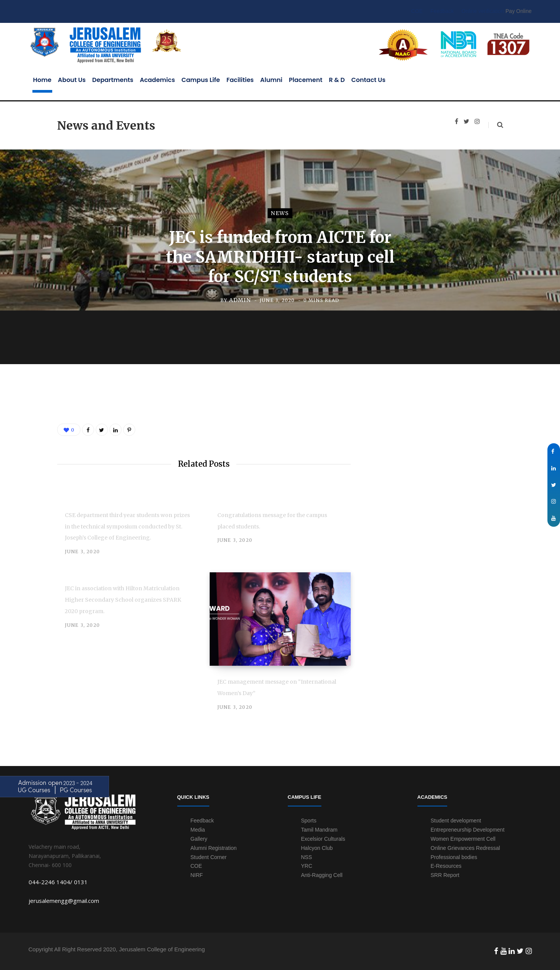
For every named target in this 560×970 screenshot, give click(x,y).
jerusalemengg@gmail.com (64, 901)
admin (240, 300)
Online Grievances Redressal (465, 848)
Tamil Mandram (319, 830)
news (280, 214)
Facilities (240, 80)
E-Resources (446, 866)
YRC (307, 866)
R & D (337, 80)
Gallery (199, 839)
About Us (72, 80)
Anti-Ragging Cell (322, 875)
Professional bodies (454, 857)
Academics (157, 80)
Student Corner (209, 857)
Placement (306, 80)
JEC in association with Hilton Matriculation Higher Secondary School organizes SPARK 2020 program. (123, 600)
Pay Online (518, 11)
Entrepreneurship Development (468, 830)
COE (417, 11)
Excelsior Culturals (323, 839)
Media (198, 830)
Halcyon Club (317, 848)
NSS (307, 857)
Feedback (442, 11)
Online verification (483, 11)
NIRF (197, 875)
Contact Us (369, 80)
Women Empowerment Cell (463, 839)
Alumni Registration (214, 848)
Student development (456, 821)
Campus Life (201, 80)
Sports (309, 821)
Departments (113, 80)
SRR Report (445, 875)
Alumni (271, 80)
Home (42, 80)
